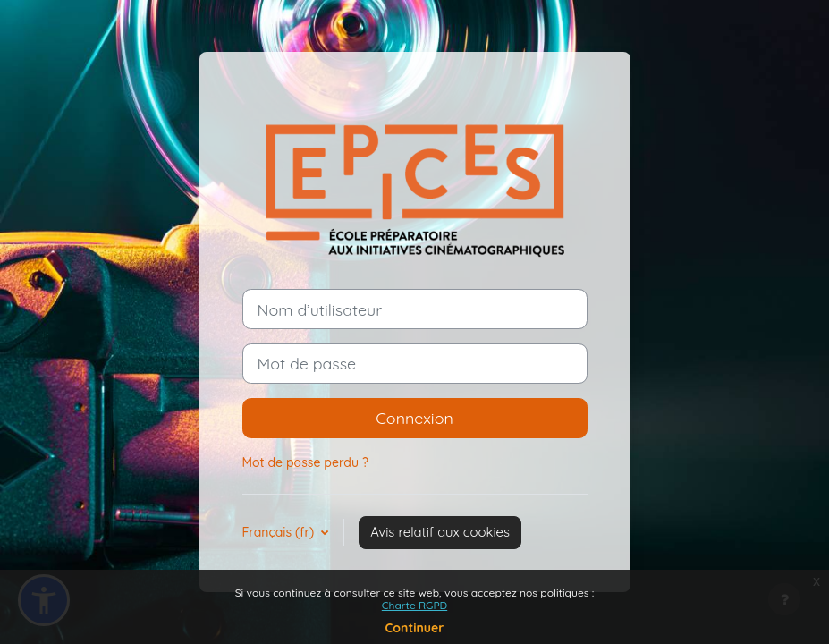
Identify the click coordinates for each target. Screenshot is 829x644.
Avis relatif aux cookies (440, 532)
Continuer (415, 628)
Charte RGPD (414, 605)
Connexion (414, 418)
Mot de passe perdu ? (305, 462)
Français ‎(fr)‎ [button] (280, 532)
